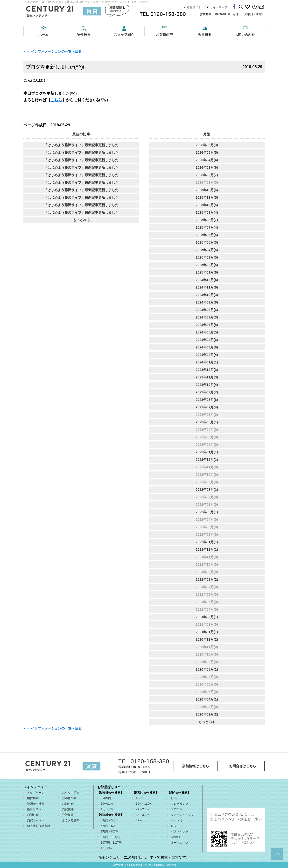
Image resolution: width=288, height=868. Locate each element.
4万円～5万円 (110, 820)
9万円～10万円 (111, 837)
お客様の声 (164, 35)
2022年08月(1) (207, 490)
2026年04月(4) (207, 160)
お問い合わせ (245, 35)
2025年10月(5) (207, 205)
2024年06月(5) (207, 325)
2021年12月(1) (207, 550)
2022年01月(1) (207, 542)
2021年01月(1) (207, 632)
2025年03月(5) (207, 257)
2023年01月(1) (207, 452)
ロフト (175, 826)
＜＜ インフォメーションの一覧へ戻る (53, 51)
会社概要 (205, 35)
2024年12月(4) (207, 280)
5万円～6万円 (110, 826)
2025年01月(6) (207, 272)
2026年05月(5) (207, 152)
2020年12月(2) (207, 639)
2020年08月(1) (207, 669)
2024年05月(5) (207, 332)
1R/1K (140, 798)
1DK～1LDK (144, 804)
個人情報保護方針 (39, 826)
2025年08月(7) (207, 220)
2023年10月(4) (207, 385)
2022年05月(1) (207, 512)
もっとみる (81, 220)
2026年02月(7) (207, 175)
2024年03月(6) (207, 347)
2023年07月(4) (207, 407)
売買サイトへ (36, 820)
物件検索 (84, 35)
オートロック (180, 843)
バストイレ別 (180, 832)
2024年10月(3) (207, 295)
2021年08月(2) (207, 579)
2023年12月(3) (207, 370)
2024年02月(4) (207, 355)
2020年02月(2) (207, 714)
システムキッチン (183, 815)
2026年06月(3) (207, 145)
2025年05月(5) (207, 242)
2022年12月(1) (207, 460)
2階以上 (176, 837)
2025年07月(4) (207, 227)
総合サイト (194, 7)
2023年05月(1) (207, 422)
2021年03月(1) (207, 617)
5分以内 (106, 798)
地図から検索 (36, 804)
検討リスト (34, 809)
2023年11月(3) (207, 377)
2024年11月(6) (207, 287)
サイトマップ (219, 7)
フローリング (180, 804)
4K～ (139, 820)
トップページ (36, 793)
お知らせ (68, 804)
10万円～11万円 (111, 843)
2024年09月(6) (207, 302)
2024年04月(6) (207, 340)
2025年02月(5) (207, 265)
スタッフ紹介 (124, 35)
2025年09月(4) (207, 212)
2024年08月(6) (207, 310)
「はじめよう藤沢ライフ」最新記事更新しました (81, 145)
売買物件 (68, 809)
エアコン (177, 809)
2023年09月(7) (207, 392)
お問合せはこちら (243, 766)
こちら (56, 100)
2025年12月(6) (207, 190)
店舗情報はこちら (196, 766)
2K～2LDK (143, 809)
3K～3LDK (143, 815)
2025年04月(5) (207, 250)
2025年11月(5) (207, 197)
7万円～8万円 (110, 832)
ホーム (43, 35)
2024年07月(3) (207, 317)
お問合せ (33, 815)
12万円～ (107, 848)
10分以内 (107, 804)
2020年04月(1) (207, 699)
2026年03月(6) (207, 167)
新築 (174, 798)
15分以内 (107, 809)
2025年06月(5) (207, 235)
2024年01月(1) (207, 362)
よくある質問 (71, 820)
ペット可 (177, 820)
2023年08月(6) (207, 400)
